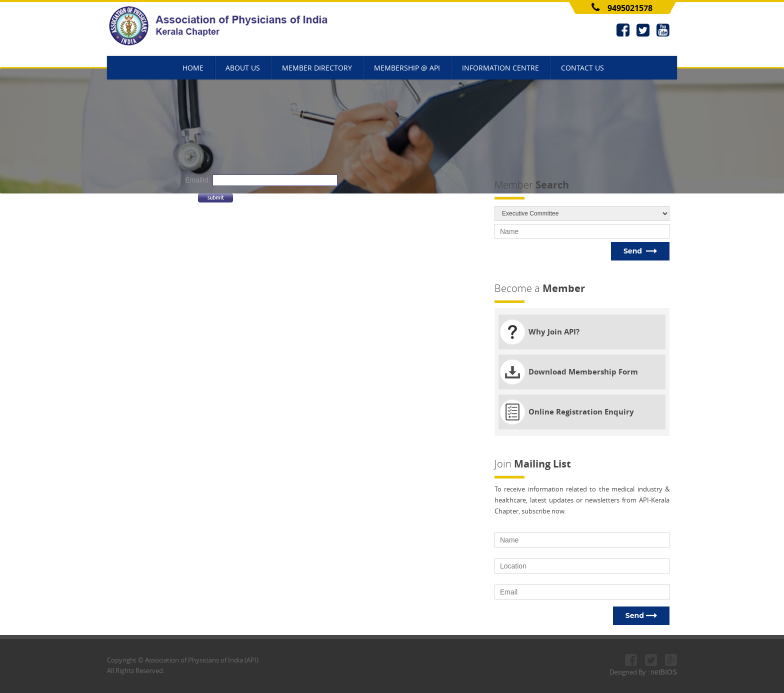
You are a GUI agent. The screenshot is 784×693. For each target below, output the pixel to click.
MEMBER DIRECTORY (317, 68)
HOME (193, 68)
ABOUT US (243, 68)
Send (640, 251)
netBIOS (664, 672)
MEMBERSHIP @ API (407, 68)
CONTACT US (582, 68)
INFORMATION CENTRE (500, 68)
